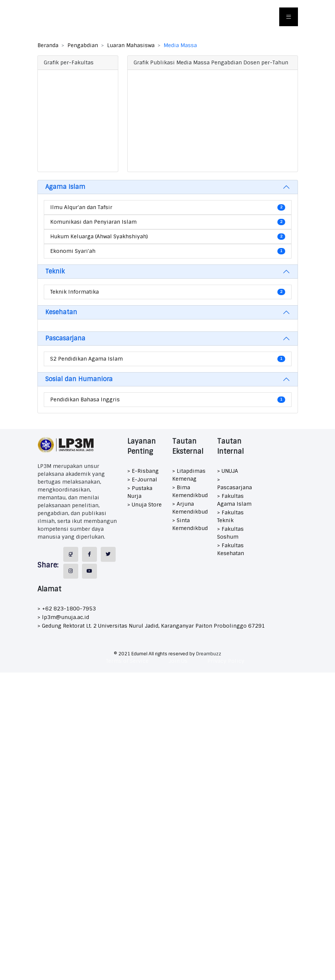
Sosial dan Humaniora (79, 379)
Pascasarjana (65, 338)
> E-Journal (142, 480)
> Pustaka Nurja (140, 492)
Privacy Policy (226, 661)
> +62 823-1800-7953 (67, 609)
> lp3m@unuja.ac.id (63, 617)
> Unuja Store (144, 505)
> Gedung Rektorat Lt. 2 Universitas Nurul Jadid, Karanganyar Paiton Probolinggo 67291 (151, 626)
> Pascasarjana (234, 483)
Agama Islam (65, 187)
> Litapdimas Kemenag (189, 475)
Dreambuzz (209, 654)
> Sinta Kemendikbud (190, 524)
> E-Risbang (143, 471)
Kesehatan (61, 312)
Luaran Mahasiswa (131, 45)
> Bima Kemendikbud (190, 491)
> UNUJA (228, 471)
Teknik (55, 271)
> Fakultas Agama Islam (234, 500)
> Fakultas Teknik (230, 516)
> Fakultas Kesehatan (231, 549)
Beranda (48, 45)
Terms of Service (127, 661)
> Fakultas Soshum (230, 533)
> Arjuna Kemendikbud (190, 508)
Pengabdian (83, 45)
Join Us (178, 661)
